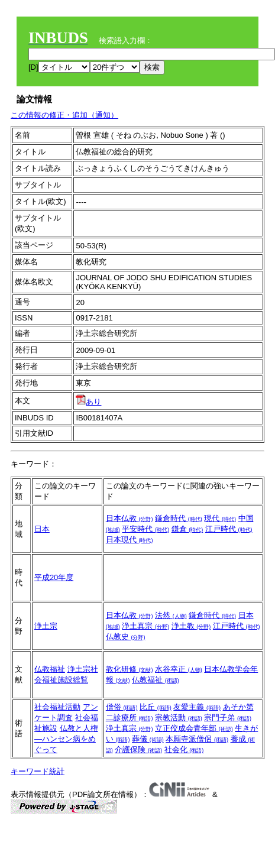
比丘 (156, 707)
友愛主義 (197, 707)
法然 (171, 615)
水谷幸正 (179, 669)
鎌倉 (187, 529)
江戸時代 (229, 529)
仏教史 (126, 637)
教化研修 (130, 669)
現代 (220, 518)
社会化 (184, 749)
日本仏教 (130, 518)
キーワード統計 (38, 771)
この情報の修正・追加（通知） (64, 115)
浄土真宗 (145, 626)
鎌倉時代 (179, 518)
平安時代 (145, 529)
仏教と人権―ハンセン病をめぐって (66, 739)
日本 (42, 529)
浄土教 (191, 626)
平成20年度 (54, 577)
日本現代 (130, 540)
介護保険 (138, 749)
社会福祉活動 (57, 707)
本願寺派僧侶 (197, 739)
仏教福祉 (50, 669)
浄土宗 (46, 626)
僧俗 (122, 707)
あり (88, 402)
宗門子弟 (228, 718)
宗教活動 (179, 718)
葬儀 (148, 739)
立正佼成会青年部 (194, 728)
